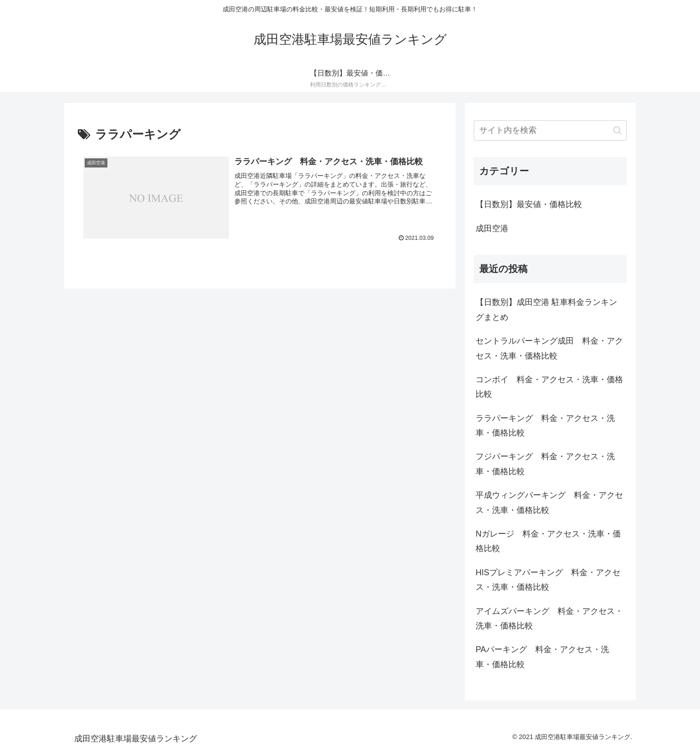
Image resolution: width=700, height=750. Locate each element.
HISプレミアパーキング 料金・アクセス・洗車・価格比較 (548, 580)
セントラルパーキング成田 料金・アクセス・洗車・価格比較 (549, 348)
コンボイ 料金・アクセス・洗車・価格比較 (549, 387)
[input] (550, 130)
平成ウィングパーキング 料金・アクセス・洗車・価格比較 (549, 502)
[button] (617, 130)
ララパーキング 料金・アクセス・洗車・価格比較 (545, 426)
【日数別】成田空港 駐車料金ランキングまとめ (546, 309)
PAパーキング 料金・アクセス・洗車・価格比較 (542, 657)
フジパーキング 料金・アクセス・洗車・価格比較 (545, 464)
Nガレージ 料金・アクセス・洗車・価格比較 (548, 541)
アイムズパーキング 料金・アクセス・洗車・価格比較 (549, 618)
